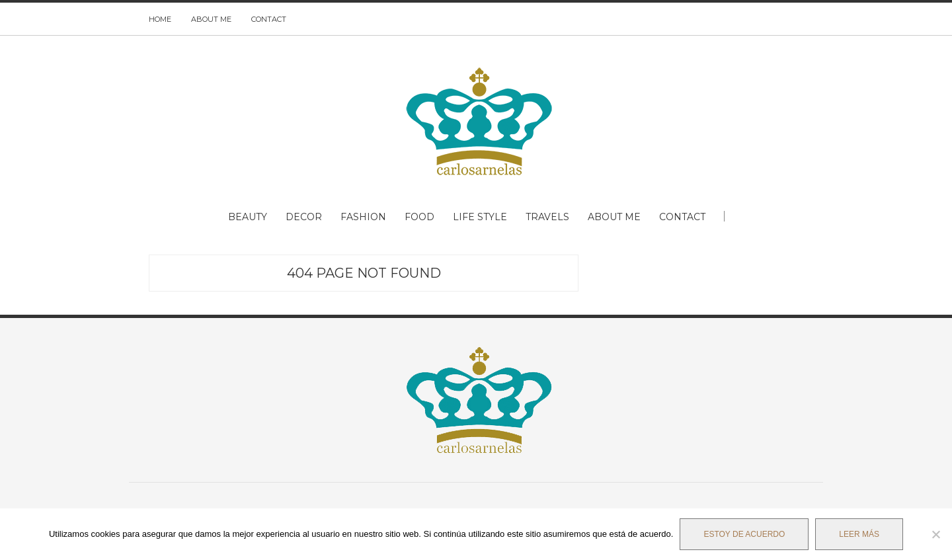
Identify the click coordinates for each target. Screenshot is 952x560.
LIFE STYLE (480, 217)
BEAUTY (248, 217)
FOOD (419, 217)
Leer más (859, 534)
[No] (935, 534)
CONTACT (269, 19)
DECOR (304, 217)
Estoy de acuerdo (744, 534)
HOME (160, 19)
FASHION (363, 217)
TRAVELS (547, 217)
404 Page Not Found (364, 273)
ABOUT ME (211, 19)
